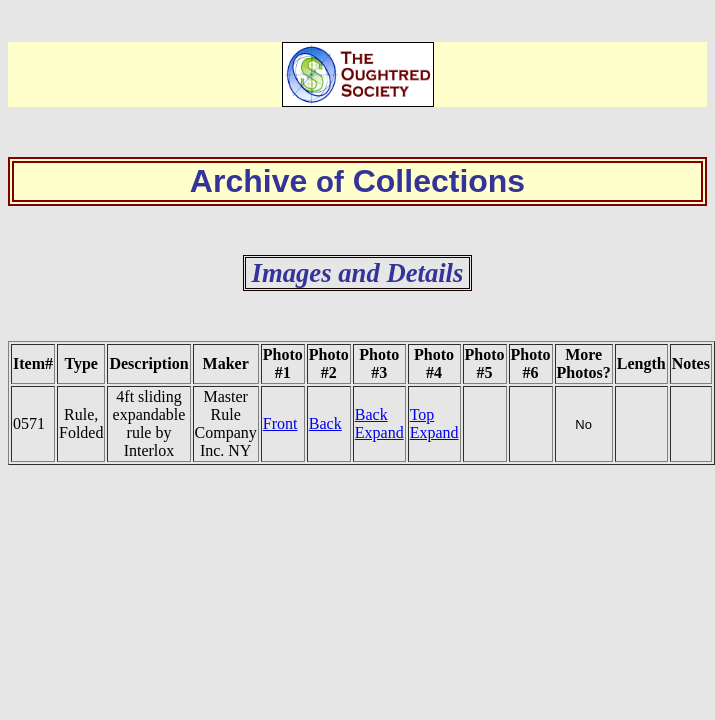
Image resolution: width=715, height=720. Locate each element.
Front (280, 423)
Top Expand (434, 423)
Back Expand (379, 423)
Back (325, 423)
